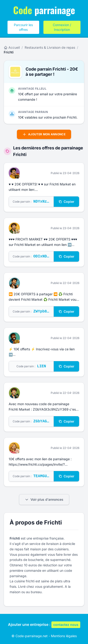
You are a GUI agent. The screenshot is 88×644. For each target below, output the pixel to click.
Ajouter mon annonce (44, 134)
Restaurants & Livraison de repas (50, 47)
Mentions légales (64, 636)
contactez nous (66, 625)
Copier (66, 202)
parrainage (44, 10)
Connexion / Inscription (62, 27)
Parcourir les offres (23, 27)
